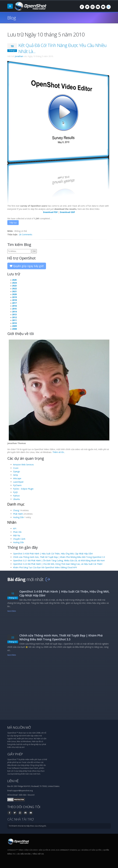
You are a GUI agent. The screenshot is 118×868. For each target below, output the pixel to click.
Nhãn (12, 522)
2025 (14, 280)
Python (16, 496)
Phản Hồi (17, 532)
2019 (14, 297)
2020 (14, 294)
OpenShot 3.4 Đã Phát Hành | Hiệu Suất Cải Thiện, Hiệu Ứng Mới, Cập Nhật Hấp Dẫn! (53, 554)
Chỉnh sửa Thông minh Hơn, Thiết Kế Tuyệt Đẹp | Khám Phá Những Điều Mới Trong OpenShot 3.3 (59, 557)
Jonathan (19, 56)
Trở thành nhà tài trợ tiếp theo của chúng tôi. (28, 826)
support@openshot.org (22, 791)
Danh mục (16, 504)
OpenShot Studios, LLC (70, 850)
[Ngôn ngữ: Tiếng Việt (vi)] (109, 7)
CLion (16, 468)
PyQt (15, 492)
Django (17, 471)
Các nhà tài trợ (20, 819)
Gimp (16, 475)
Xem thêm (12, 611)
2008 (14, 329)
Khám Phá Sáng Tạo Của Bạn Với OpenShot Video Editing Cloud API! (45, 567)
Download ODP (67, 212)
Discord (31, 795)
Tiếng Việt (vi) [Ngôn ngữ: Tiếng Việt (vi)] (38, 854)
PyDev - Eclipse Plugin (23, 489)
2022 (14, 288)
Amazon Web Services (23, 465)
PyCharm (17, 485)
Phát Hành (18, 514)
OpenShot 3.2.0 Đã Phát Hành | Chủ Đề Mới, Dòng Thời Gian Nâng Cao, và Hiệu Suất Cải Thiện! (58, 564)
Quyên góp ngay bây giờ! (27, 266)
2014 (14, 312)
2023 (14, 286)
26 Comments (26, 234)
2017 (14, 303)
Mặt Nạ (17, 535)
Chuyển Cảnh (19, 539)
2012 (14, 317)
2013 (14, 314)
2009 (14, 326)
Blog (12, 18)
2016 (14, 306)
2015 (14, 309)
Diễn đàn (23, 795)
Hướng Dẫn (18, 517)
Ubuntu (16, 499)
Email (15, 795)
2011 (14, 320)
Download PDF (50, 212)
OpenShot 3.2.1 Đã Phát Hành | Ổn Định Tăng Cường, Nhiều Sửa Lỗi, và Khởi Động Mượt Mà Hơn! (59, 560)
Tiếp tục (13, 223)
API (15, 529)
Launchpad (18, 482)
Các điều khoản (24, 854)
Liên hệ (13, 781)
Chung (16, 510)
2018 (14, 300)
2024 (14, 283)
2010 (14, 323)
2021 (14, 291)
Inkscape (17, 478)
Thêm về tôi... (59, 452)
